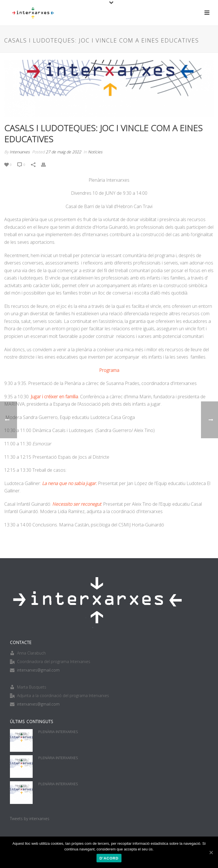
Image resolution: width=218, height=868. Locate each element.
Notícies (95, 152)
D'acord (109, 858)
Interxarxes (20, 152)
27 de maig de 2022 (63, 152)
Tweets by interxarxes (30, 819)
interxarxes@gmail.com (38, 670)
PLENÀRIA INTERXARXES (58, 732)
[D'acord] (211, 852)
